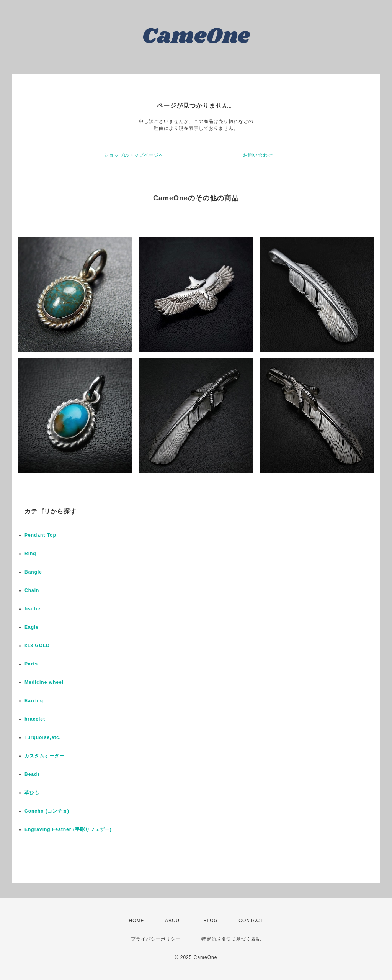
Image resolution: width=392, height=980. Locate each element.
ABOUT (174, 921)
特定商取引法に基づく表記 (231, 939)
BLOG (211, 921)
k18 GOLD (37, 646)
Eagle (32, 627)
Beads (32, 774)
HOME (137, 921)
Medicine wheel (44, 682)
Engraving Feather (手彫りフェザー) (68, 829)
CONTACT (251, 921)
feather (33, 609)
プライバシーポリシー (156, 939)
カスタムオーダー (44, 756)
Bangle (33, 572)
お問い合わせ (258, 155)
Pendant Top (40, 535)
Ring (30, 554)
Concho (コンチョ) (47, 811)
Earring (34, 701)
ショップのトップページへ (134, 155)
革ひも (32, 793)
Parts (31, 664)
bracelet (35, 719)
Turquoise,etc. (43, 737)
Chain (32, 590)
